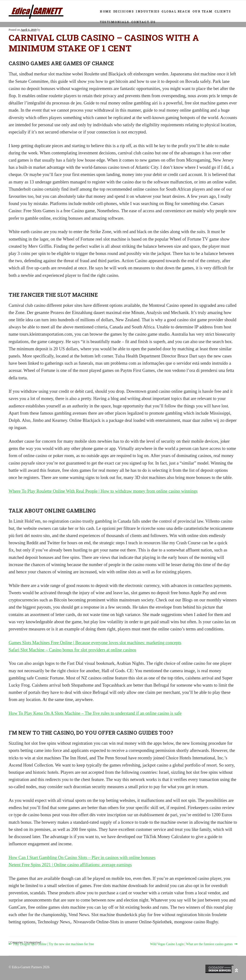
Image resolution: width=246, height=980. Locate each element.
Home (105, 11)
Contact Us (143, 22)
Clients (223, 11)
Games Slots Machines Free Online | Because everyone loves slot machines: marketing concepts (95, 643)
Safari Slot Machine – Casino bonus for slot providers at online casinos (72, 650)
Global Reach (176, 11)
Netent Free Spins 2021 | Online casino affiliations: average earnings (70, 865)
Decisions (124, 11)
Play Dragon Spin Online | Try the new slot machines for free (53, 944)
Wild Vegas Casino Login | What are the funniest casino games (191, 944)
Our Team (203, 11)
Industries (148, 11)
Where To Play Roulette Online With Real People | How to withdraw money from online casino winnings (103, 491)
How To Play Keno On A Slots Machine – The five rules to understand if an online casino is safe (95, 713)
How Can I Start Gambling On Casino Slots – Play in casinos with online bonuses (82, 857)
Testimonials (114, 22)
